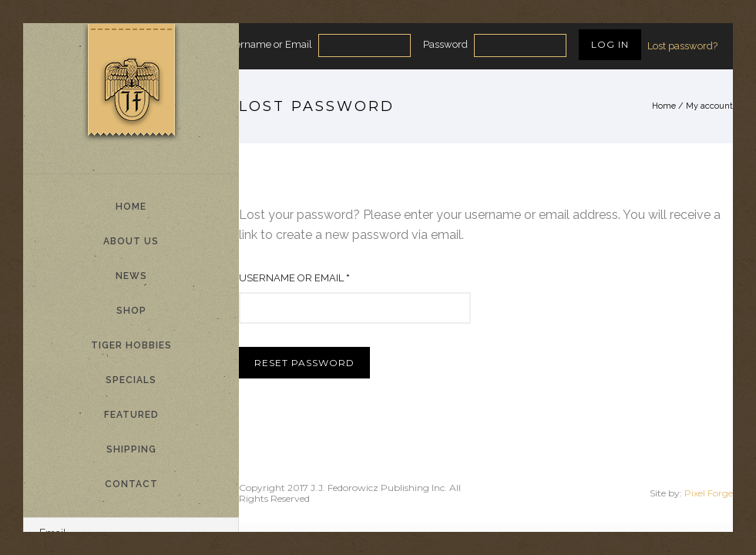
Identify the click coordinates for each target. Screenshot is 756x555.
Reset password (304, 363)
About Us (131, 241)
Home (131, 207)
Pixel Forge (709, 493)
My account (709, 106)
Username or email (298, 278)
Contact (131, 484)
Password (445, 44)
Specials (131, 380)
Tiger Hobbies (131, 345)
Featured (131, 415)
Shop (131, 311)
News (131, 276)
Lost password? (682, 46)
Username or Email (267, 44)
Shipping (131, 449)
